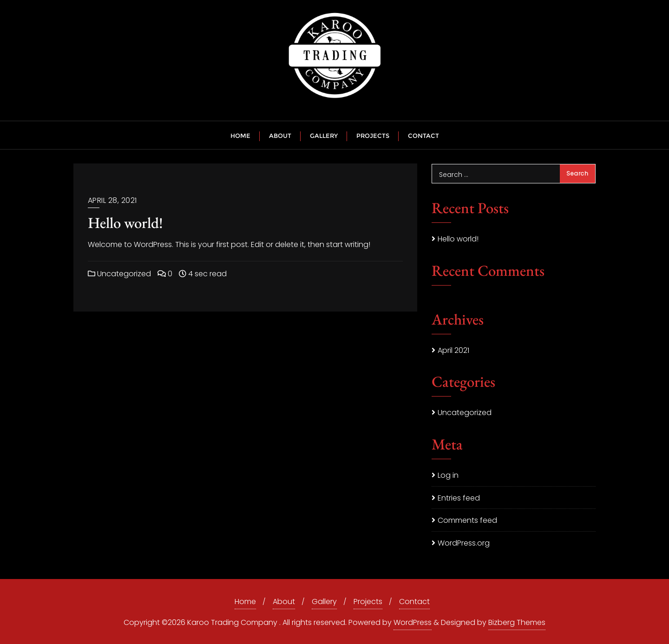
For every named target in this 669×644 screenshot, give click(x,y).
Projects (368, 602)
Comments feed (467, 520)
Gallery (324, 602)
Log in (448, 475)
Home (245, 602)
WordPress (413, 622)
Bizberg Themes (517, 622)
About (284, 602)
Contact (414, 602)
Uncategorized (119, 274)
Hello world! (125, 223)
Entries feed (459, 498)
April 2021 (453, 350)
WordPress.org (464, 543)
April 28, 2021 (112, 200)
